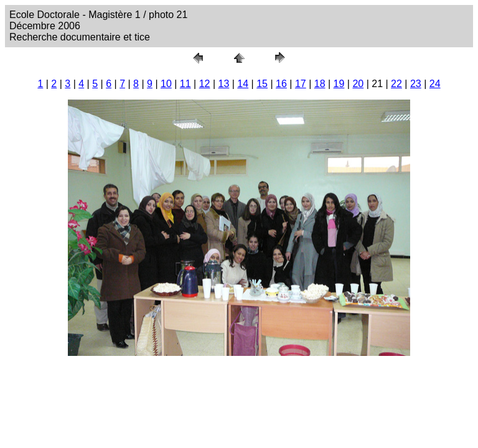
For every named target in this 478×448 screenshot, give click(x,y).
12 (205, 84)
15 (262, 84)
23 (416, 84)
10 (166, 84)
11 (185, 84)
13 (224, 84)
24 (435, 84)
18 (320, 84)
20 (358, 84)
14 (243, 84)
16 (281, 84)
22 (396, 84)
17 (301, 84)
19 (339, 84)
